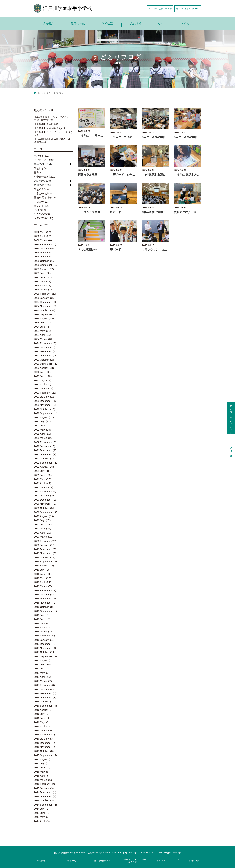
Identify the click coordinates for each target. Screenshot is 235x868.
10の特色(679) (42, 181)
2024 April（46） (43, 335)
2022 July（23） (43, 421)
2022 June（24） (43, 426)
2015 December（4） (46, 743)
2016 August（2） (44, 710)
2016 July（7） (42, 714)
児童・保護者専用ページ (188, 9)
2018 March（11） (44, 632)
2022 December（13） (46, 401)
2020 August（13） (45, 516)
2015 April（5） (43, 776)
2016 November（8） (46, 697)
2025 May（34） (43, 281)
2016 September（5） (46, 706)
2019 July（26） (43, 570)
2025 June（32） (43, 277)
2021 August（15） (45, 467)
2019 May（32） (43, 578)
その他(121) (40, 210)
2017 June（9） (43, 669)
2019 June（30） (43, 574)
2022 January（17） (45, 446)
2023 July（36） (43, 372)
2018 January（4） (44, 640)
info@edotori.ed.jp (172, 853)
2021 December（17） (46, 450)
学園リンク (194, 861)
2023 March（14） (44, 388)
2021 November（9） (46, 454)
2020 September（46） (47, 512)
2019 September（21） (47, 562)
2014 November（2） (46, 796)
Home (39, 93)
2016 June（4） (43, 718)
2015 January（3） (44, 788)
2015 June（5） (43, 767)
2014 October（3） (44, 800)
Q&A (161, 24)
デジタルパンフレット (231, 418)
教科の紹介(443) (43, 185)
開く (70, 164)
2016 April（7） (43, 726)
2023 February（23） (46, 393)
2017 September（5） (46, 656)
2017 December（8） (46, 644)
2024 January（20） (45, 347)
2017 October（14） (45, 652)
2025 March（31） (44, 290)
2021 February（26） (46, 492)
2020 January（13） (45, 545)
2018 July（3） (42, 615)
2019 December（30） (46, 549)
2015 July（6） (42, 763)
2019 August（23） (45, 566)
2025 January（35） (45, 298)
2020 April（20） (43, 533)
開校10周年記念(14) (45, 198)
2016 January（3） (44, 739)
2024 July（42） (43, 322)
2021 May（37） (43, 479)
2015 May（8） (42, 772)
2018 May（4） (42, 623)
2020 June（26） (43, 524)
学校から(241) (42, 168)
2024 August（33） (45, 318)
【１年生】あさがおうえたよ (50, 128)
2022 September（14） (47, 413)
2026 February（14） (46, 244)
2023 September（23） (47, 364)
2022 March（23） (44, 438)
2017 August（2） (44, 660)
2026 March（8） (44, 240)
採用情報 (41, 861)
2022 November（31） (46, 405)
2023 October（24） (45, 360)
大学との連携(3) (43, 193)
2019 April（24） (43, 582)
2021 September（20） (47, 463)
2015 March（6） (44, 780)
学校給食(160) (42, 189)
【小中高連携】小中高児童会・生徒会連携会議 (54, 141)
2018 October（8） (44, 607)
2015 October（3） (44, 751)
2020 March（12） (44, 537)
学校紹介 (48, 24)
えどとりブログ (55, 93)
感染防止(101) (42, 206)
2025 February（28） (46, 294)
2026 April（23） (43, 236)
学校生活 (107, 24)
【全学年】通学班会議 (46, 124)
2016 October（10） (45, 701)
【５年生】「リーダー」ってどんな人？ (54, 134)
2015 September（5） (46, 755)
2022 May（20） (43, 430)
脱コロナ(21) (41, 202)
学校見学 (231, 450)
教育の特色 (78, 24)
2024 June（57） (43, 327)
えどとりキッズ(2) (44, 160)
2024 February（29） (46, 343)
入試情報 (136, 24)
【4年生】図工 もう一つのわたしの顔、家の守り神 (53, 118)
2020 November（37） (46, 504)
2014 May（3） (42, 817)
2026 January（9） (44, 248)
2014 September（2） (46, 805)
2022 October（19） (45, 409)
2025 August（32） (45, 269)
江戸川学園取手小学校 (67, 8)
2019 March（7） (44, 586)
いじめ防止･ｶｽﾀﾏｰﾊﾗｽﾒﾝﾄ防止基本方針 (133, 861)
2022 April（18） (43, 434)
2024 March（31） (44, 339)
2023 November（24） (46, 355)
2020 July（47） (43, 520)
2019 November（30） (46, 553)
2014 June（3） (43, 813)
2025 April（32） (43, 285)
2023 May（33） (43, 380)
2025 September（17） (47, 265)
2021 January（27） (45, 496)
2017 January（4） (44, 689)
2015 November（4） (46, 747)
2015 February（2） (45, 784)
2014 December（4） (46, 792)
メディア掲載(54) (43, 218)
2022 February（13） (46, 442)
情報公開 (72, 861)
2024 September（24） (47, 314)
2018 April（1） (43, 627)
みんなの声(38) (42, 214)
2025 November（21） (46, 257)
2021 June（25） (43, 475)
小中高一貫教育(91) (45, 177)
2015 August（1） (44, 759)
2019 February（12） (46, 590)
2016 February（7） (45, 734)
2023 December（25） (46, 351)
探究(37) (39, 173)
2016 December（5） (46, 693)
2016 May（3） (42, 722)
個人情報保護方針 (102, 861)
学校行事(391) (42, 156)
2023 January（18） (45, 397)
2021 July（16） (43, 471)
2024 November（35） (46, 306)
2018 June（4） (43, 619)
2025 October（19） (45, 261)
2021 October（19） (45, 459)
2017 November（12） (46, 648)
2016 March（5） (44, 730)
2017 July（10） (43, 664)
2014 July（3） (42, 809)
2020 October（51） (45, 508)
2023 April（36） (43, 384)
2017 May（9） (42, 673)
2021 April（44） (43, 483)
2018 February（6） (45, 636)
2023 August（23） (45, 368)
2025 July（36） (43, 273)
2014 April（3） (43, 821)
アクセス (187, 24)
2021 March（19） (44, 487)
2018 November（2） (46, 603)
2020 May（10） (43, 529)
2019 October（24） (45, 557)
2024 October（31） (45, 310)
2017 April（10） (43, 677)
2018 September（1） (46, 611)
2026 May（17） (43, 232)
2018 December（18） (46, 599)
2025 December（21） (46, 252)
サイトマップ (163, 861)
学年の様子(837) (43, 164)
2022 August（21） (45, 417)
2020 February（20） (46, 541)
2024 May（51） (43, 331)
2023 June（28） (43, 376)
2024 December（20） (46, 302)
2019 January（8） (44, 594)
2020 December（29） (46, 500)
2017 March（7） (44, 681)
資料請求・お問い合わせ (160, 9)
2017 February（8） (45, 685)
